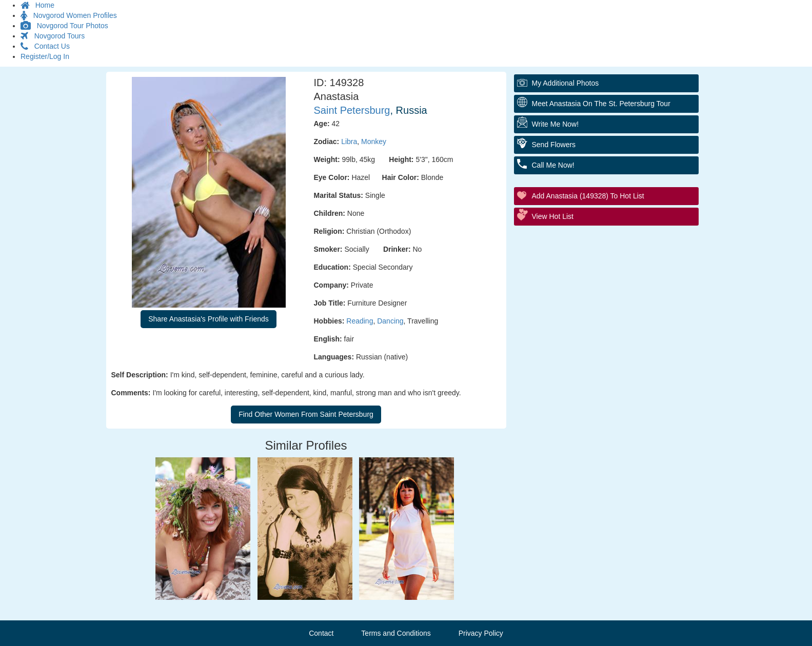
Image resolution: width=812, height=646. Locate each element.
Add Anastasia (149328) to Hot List (588, 196)
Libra (349, 142)
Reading (360, 321)
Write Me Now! (556, 124)
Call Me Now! (553, 165)
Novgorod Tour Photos (64, 26)
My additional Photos (566, 83)
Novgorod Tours (53, 36)
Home (37, 5)
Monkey (374, 142)
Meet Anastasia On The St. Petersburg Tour (601, 104)
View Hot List (553, 216)
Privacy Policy (481, 633)
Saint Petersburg (352, 110)
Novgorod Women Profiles (69, 15)
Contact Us (45, 46)
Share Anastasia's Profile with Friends (209, 319)
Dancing (390, 321)
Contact (321, 633)
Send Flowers (554, 145)
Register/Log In (45, 56)
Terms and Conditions (396, 633)
